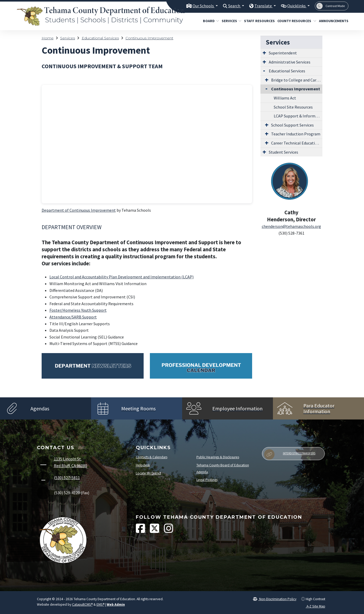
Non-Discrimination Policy (275, 599)
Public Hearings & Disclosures (218, 457)
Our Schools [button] (198, 6)
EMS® (100, 604)
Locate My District (148, 473)
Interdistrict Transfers (290, 454)
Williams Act (285, 98)
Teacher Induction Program (296, 134)
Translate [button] (261, 6)
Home (48, 38)
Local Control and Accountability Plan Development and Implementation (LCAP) (122, 277)
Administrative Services (290, 62)
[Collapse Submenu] (265, 88)
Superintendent (283, 53)
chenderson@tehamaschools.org (291, 226)
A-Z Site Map (313, 606)
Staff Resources (258, 21)
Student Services (283, 152)
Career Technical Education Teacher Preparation (297, 143)
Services (230, 21)
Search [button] (231, 6)
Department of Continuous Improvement (79, 210)
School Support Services (292, 125)
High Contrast (315, 599)
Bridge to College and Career (297, 80)
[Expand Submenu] (264, 53)
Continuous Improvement (149, 38)
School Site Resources (293, 107)
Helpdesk (143, 465)
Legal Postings (207, 480)
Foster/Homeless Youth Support (78, 310)
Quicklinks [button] (296, 6)
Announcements (332, 21)
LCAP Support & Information (298, 116)
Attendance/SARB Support (73, 317)
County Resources (295, 21)
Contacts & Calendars (152, 457)
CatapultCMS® (82, 604)
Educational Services (100, 38)
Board (210, 21)
